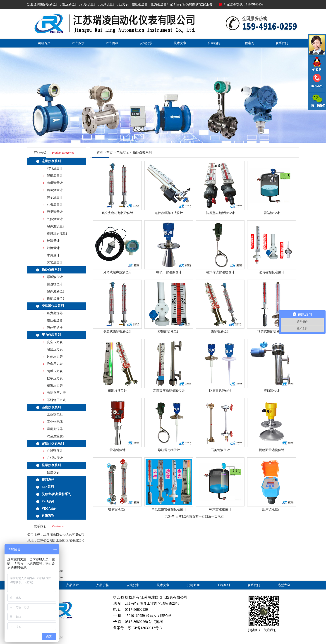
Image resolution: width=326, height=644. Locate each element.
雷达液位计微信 (317, 101)
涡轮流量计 (55, 168)
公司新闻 (214, 43)
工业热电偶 (55, 422)
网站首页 (44, 43)
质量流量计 (55, 190)
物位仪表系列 (51, 270)
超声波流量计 (56, 226)
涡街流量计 (55, 176)
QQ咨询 (317, 64)
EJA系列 (48, 487)
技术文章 (180, 43)
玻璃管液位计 (117, 509)
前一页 (200, 517)
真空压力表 (55, 342)
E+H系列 (48, 501)
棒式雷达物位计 (220, 509)
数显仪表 (53, 472)
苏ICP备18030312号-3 (145, 628)
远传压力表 (55, 357)
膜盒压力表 (55, 364)
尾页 (221, 517)
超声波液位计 (56, 291)
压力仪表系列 (51, 335)
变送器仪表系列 (53, 306)
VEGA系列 (49, 509)
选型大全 (284, 585)
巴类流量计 (55, 212)
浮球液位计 (55, 277)
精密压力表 (55, 386)
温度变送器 (55, 429)
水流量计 (53, 255)
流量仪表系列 (51, 161)
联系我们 (282, 43)
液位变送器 (55, 328)
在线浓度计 (55, 458)
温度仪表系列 (51, 407)
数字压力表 (55, 378)
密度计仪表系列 (53, 443)
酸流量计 (53, 241)
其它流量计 (55, 263)
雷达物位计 (55, 284)
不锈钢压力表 (56, 400)
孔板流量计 (55, 205)
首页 (100, 153)
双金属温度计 (56, 436)
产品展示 (78, 43)
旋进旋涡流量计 (58, 234)
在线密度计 (55, 451)
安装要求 (146, 43)
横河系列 (48, 480)
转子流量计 (55, 197)
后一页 (213, 517)
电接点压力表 (56, 393)
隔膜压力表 (55, 371)
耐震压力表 (55, 349)
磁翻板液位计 (56, 299)
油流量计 (53, 248)
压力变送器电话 (317, 82)
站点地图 (156, 622)
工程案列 (248, 43)
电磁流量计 (55, 183)
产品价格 (112, 43)
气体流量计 (55, 219)
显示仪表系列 (51, 465)
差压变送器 (55, 320)
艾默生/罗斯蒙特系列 (56, 494)
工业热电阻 (55, 415)
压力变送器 (55, 313)
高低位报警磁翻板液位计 (169, 509)
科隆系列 (48, 516)
